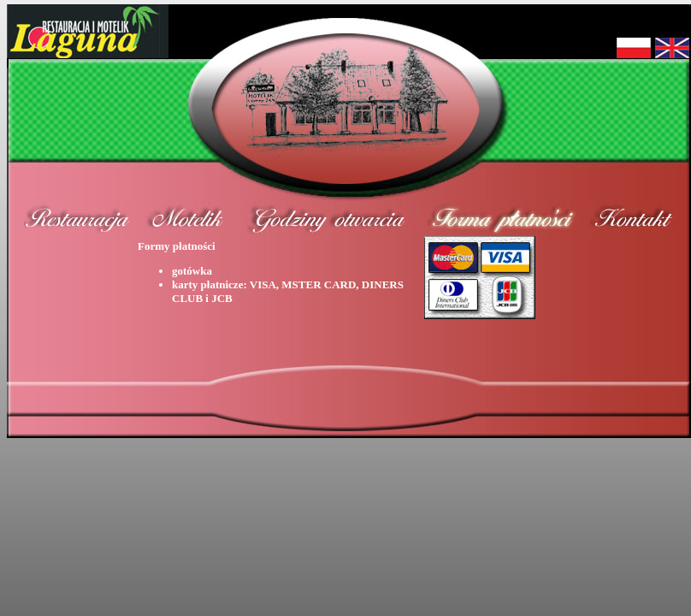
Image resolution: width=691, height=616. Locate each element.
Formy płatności (279, 272)
